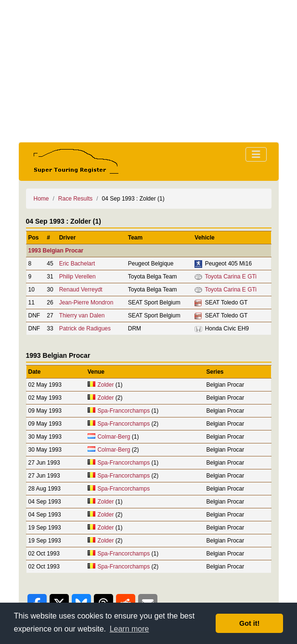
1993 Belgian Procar (56, 251)
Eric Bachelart (77, 264)
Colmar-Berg (114, 437)
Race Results (75, 199)
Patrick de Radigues (85, 328)
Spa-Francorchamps (123, 411)
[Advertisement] (149, 71)
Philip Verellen (77, 277)
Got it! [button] (249, 623)
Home (41, 199)
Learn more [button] (129, 629)
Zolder (105, 385)
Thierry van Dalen (82, 316)
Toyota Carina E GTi (231, 277)
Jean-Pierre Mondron (86, 303)
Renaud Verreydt (81, 290)
